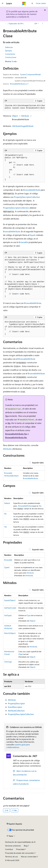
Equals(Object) (10, 600)
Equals (33, 235)
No (9, 423)
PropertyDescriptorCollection (27, 197)
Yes (7, 416)
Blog (26, 846)
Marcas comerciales (29, 857)
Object (15, 116)
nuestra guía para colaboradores (18, 746)
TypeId (7, 567)
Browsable (23, 242)
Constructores (11, 57)
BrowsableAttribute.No (16, 437)
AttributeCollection (16, 711)
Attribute (25, 116)
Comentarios (10, 54)
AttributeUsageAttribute (23, 126)
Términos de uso (11, 857)
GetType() (8, 615)
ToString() (8, 662)
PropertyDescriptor (16, 703)
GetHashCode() (10, 608)
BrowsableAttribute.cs (18, 84)
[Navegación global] (3, 3)
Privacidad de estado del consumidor (20, 853)
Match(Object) (10, 633)
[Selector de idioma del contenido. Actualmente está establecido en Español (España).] (14, 824)
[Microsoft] (24, 3)
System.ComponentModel (30, 74)
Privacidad (20, 849)
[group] (24, 107)
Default (7, 503)
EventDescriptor (15, 707)
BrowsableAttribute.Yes (16, 434)
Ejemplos (9, 51)
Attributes (7, 449)
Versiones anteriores (13, 846)
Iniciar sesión (41, 3)
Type (29, 615)
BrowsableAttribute (32, 190)
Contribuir (9, 849)
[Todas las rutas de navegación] (5, 24)
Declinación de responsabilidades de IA (20, 842)
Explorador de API (16, 23)
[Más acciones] (43, 24)
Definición (9, 47)
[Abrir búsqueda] (32, 3)
